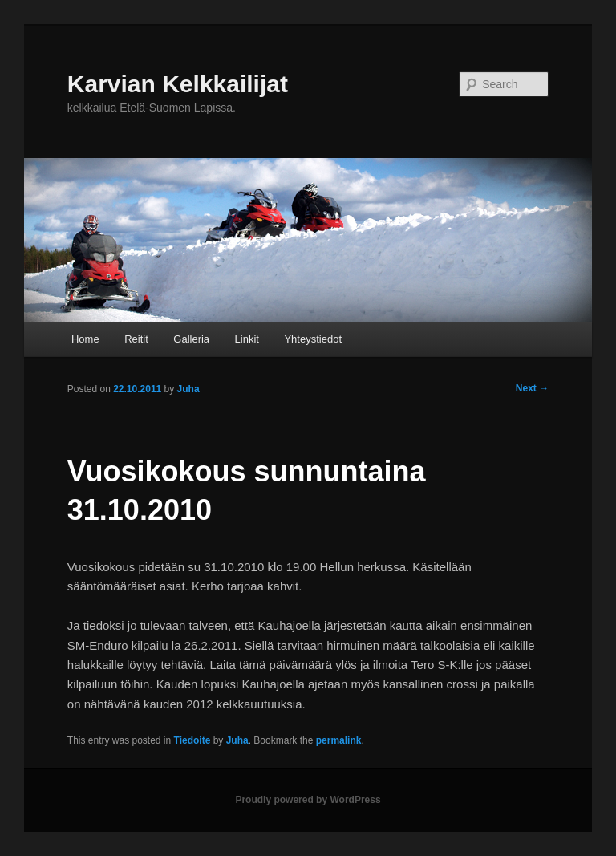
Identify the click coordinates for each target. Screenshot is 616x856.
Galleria (191, 339)
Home (85, 339)
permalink (339, 740)
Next (532, 388)
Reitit (136, 339)
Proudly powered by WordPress (308, 800)
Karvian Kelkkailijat (178, 84)
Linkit (247, 339)
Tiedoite (192, 740)
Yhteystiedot (313, 339)
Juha (237, 740)
